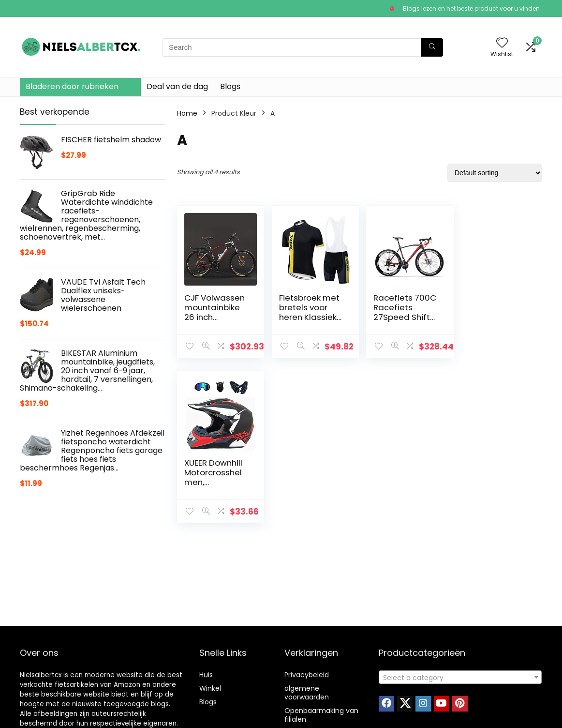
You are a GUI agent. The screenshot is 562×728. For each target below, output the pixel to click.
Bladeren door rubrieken (72, 86)
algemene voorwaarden (307, 693)
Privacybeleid (307, 675)
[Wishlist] (502, 43)
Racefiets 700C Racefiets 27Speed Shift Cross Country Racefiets (402, 317)
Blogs (230, 86)
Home (187, 113)
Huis (206, 675)
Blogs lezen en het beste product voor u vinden (471, 8)
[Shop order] (495, 173)
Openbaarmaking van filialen (321, 715)
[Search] (432, 47)
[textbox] (460, 678)
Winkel (210, 688)
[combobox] (460, 677)
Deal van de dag (177, 86)
